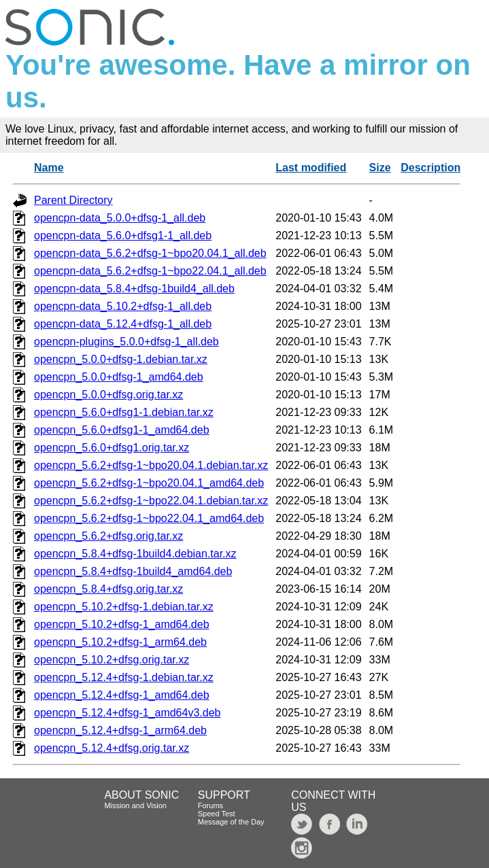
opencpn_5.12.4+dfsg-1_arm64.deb (120, 730)
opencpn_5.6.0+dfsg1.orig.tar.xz (112, 448)
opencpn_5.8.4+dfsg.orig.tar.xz (108, 589)
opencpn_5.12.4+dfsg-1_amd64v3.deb (127, 713)
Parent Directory (73, 200)
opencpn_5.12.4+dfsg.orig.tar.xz (112, 748)
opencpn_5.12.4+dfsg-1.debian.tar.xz (124, 677)
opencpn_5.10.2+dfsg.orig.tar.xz (112, 660)
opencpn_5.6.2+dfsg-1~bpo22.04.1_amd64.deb (149, 518)
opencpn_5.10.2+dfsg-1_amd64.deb (122, 624)
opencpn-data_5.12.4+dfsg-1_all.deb (123, 324)
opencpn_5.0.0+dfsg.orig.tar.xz (108, 395)
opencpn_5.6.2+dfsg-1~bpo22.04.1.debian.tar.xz (151, 501)
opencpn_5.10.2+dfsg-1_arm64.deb (120, 642)
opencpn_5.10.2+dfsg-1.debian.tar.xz (124, 607)
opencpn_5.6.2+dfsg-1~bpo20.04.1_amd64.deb (149, 483)
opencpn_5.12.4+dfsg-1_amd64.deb (122, 695)
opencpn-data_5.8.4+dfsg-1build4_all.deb (134, 289)
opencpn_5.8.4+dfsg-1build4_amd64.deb (133, 571)
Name (49, 168)
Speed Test (217, 814)
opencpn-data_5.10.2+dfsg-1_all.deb (123, 306)
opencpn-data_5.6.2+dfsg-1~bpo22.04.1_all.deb (150, 271)
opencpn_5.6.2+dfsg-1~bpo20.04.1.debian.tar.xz (151, 465)
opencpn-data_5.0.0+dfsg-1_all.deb (120, 218)
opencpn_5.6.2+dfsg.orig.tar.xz (108, 536)
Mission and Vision (135, 805)
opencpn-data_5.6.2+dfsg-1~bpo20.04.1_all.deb (150, 253)
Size (380, 168)
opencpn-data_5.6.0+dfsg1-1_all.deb (123, 236)
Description (431, 168)
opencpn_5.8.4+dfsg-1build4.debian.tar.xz (135, 554)
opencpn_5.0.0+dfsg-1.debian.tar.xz (121, 359)
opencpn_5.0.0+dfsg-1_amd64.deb (119, 377)
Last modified (311, 168)
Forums (210, 805)
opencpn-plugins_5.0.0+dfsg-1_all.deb (127, 342)
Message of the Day (231, 822)
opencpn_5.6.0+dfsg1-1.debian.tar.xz (124, 412)
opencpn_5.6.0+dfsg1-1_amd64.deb (122, 430)
